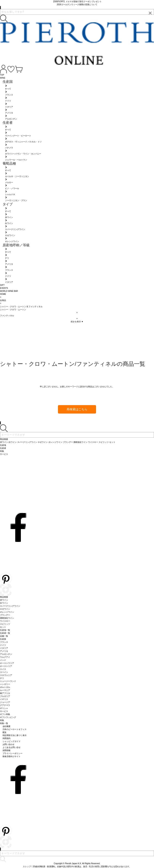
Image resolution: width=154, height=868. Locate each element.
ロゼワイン (5, 609)
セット (3, 627)
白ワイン (4, 603)
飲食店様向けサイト (12, 756)
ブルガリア (5, 696)
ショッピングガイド (12, 741)
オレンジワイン (7, 612)
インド (3, 660)
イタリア (4, 648)
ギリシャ (4, 708)
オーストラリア (7, 663)
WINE (3, 78)
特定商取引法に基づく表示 (15, 735)
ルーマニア (5, 690)
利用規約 (7, 738)
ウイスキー (5, 621)
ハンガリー (5, 684)
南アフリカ (5, 693)
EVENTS (4, 288)
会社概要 (7, 726)
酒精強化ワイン (7, 618)
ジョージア (5, 702)
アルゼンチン (6, 654)
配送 (5, 732)
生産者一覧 (5, 633)
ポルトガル (5, 687)
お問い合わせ (9, 744)
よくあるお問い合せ (12, 747)
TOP (2, 75)
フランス (4, 642)
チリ (2, 678)
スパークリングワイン (10, 606)
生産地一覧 (5, 630)
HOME (3, 294)
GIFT (2, 285)
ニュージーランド (8, 681)
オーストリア (6, 666)
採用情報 (7, 750)
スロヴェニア (6, 675)
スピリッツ (5, 624)
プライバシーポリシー (13, 753)
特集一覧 (4, 723)
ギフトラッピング (8, 717)
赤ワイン (4, 600)
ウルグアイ (5, 657)
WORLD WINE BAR (9, 291)
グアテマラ (5, 705)
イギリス (4, 699)
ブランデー (5, 615)
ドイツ (3, 645)
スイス (3, 669)
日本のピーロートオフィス (15, 729)
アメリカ (4, 651)
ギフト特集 (5, 714)
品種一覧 (4, 636)
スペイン (4, 672)
